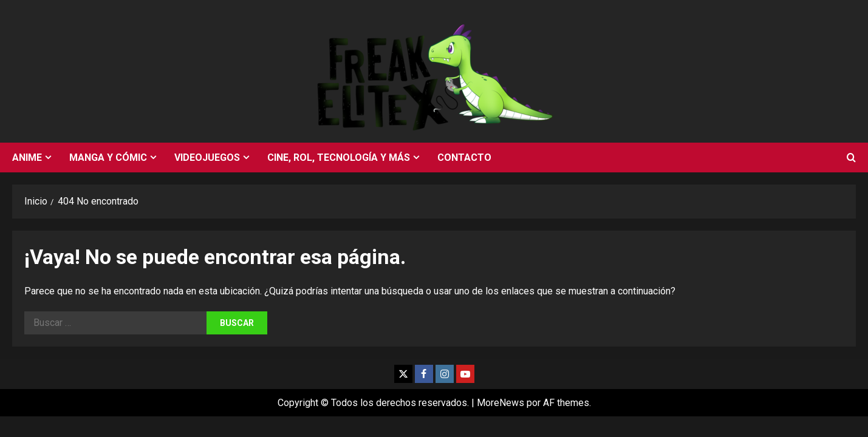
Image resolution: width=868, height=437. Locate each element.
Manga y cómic (108, 158)
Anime (27, 158)
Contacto (464, 158)
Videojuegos (207, 158)
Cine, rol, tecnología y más (339, 158)
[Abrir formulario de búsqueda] (851, 158)
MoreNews (501, 403)
